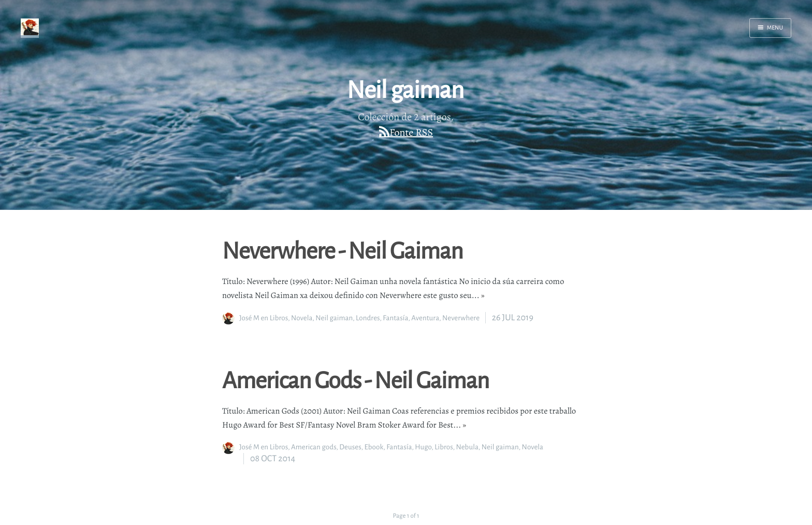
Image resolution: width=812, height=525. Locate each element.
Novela (302, 318)
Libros (279, 318)
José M (249, 318)
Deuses (350, 447)
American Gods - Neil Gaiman (356, 379)
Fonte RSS (411, 132)
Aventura (425, 318)
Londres (368, 318)
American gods (314, 447)
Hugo (423, 447)
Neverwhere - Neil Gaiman (343, 250)
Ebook (374, 447)
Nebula (467, 447)
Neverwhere (461, 318)
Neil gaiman (334, 318)
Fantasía (395, 318)
